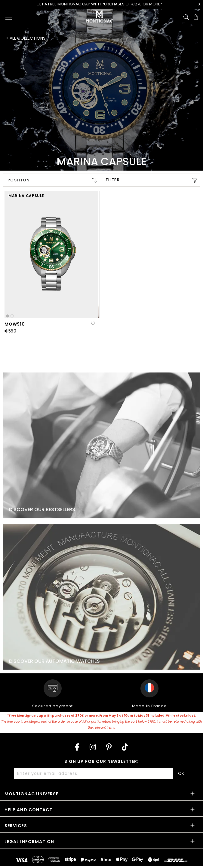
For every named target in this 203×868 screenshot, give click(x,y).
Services (16, 826)
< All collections (26, 38)
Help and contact (28, 810)
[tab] (101, 796)
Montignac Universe (31, 794)
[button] (93, 323)
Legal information (29, 842)
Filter (113, 180)
